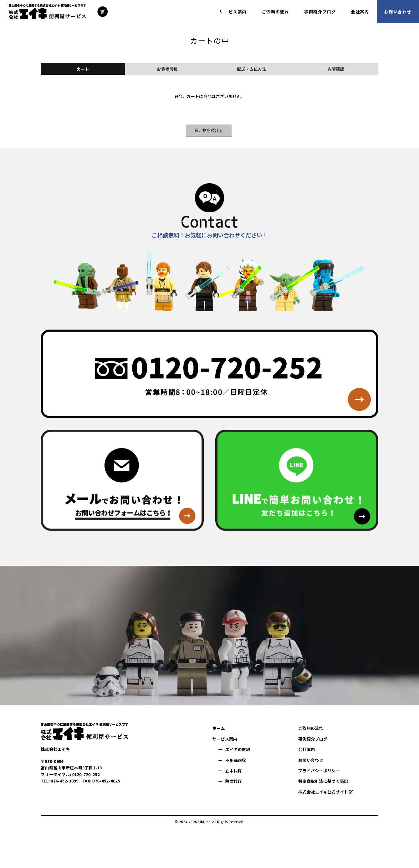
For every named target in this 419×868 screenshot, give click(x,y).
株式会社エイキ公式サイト (323, 792)
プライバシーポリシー (319, 771)
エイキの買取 (238, 749)
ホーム (219, 728)
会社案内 (307, 749)
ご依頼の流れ (311, 728)
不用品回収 (236, 760)
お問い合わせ (311, 760)
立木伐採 (234, 771)
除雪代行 (234, 781)
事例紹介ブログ (313, 739)
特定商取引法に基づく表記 (323, 781)
